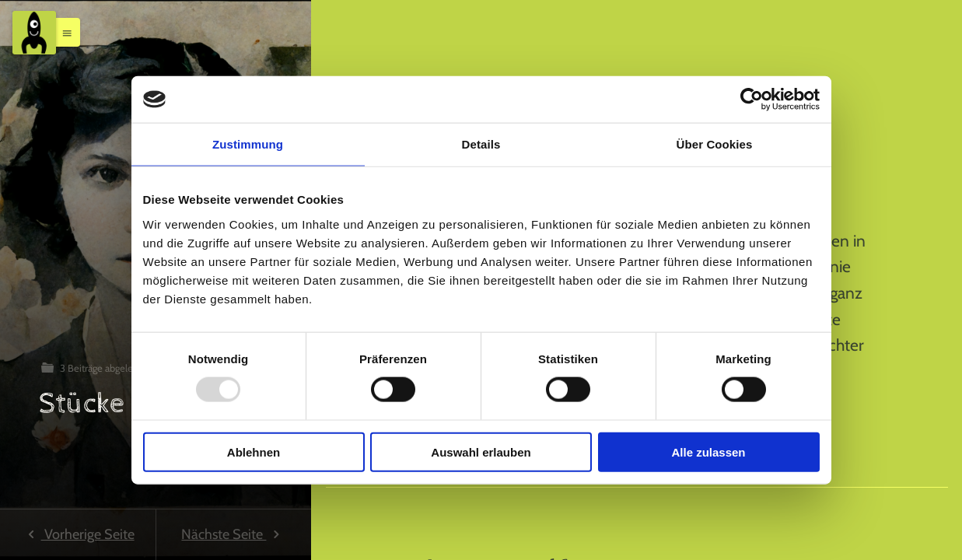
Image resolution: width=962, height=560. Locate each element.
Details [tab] (481, 144)
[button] (63, 32)
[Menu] (34, 33)
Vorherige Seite (77, 534)
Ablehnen (254, 451)
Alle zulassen (708, 451)
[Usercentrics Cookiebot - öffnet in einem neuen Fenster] (752, 100)
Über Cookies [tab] (715, 144)
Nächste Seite (233, 534)
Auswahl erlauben (481, 451)
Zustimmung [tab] (248, 144)
